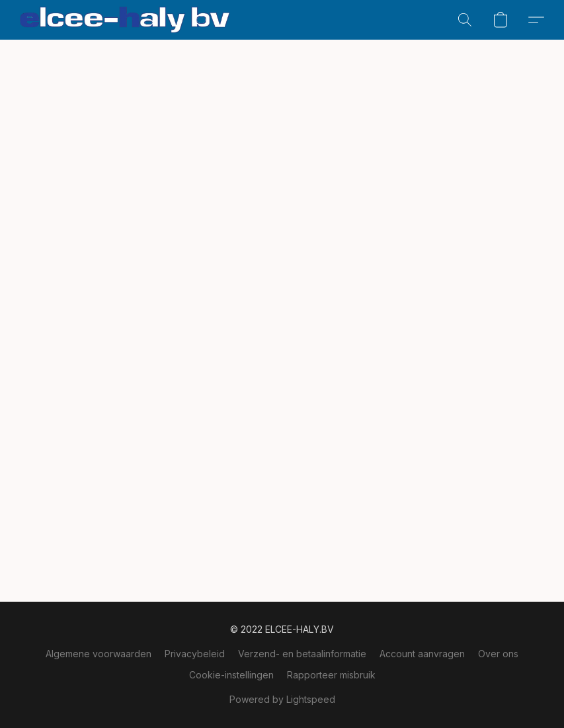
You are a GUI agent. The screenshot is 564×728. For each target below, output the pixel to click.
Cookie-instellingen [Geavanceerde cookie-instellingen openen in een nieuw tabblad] (231, 675)
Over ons (498, 654)
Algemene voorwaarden (99, 654)
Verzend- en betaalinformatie (302, 654)
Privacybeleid (195, 654)
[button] (125, 20)
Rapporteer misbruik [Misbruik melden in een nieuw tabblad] (331, 675)
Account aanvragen (422, 654)
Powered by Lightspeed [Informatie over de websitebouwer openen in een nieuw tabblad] (282, 699)
